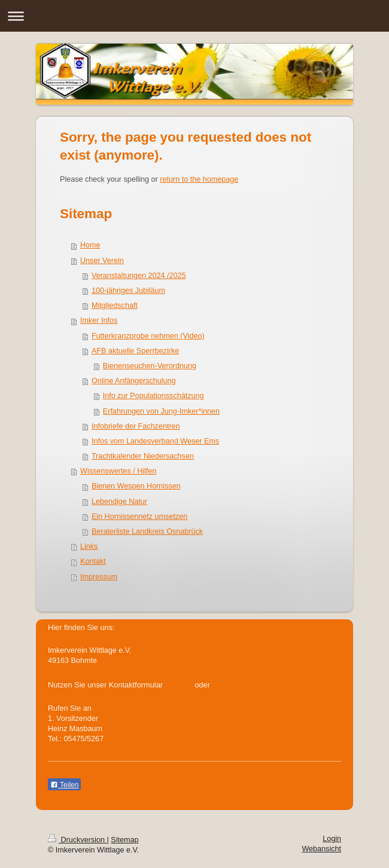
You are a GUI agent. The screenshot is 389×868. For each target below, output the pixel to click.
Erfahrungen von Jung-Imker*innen (161, 411)
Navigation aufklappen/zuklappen (194, 16)
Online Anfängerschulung (134, 381)
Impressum (99, 577)
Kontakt (93, 561)
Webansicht (321, 849)
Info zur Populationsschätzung (154, 396)
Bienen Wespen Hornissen (136, 486)
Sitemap (124, 840)
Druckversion (77, 840)
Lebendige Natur (119, 502)
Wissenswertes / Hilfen (118, 471)
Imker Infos (99, 320)
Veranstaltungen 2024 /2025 (139, 276)
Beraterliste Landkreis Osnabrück (147, 531)
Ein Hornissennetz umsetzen (139, 516)
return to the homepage (199, 179)
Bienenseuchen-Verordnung (150, 366)
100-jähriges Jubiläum (128, 291)
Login (332, 839)
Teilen (64, 785)
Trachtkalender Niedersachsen (143, 456)
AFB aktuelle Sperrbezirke (135, 351)
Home (90, 245)
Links (89, 546)
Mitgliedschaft (115, 305)
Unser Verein (102, 261)
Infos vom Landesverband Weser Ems (155, 441)
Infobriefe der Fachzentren (136, 426)
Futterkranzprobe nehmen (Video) (148, 336)
